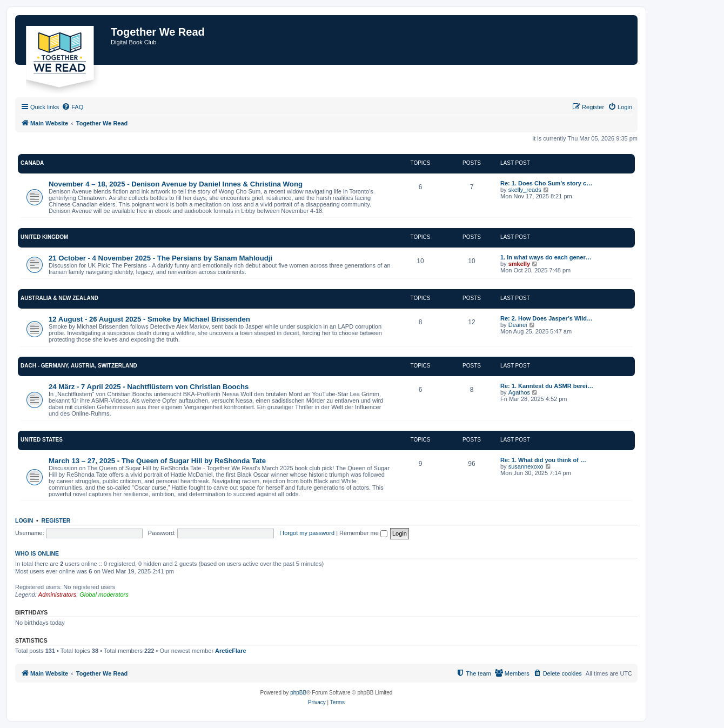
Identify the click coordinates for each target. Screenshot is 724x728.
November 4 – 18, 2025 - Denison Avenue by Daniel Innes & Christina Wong (176, 184)
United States (42, 440)
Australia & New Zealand (59, 298)
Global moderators (104, 595)
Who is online (37, 553)
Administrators (57, 595)
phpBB (298, 693)
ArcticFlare (230, 651)
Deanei (518, 325)
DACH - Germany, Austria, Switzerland (79, 366)
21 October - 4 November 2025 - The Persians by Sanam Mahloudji (160, 258)
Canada (32, 163)
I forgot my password (307, 533)
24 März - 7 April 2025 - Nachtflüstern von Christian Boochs (149, 387)
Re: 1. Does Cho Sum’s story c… (546, 183)
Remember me (363, 533)
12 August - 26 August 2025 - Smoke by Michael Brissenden (149, 319)
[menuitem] (72, 107)
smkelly (519, 264)
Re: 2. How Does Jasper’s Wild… (547, 318)
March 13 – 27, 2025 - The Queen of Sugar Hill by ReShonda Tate (157, 461)
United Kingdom (44, 237)
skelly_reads (525, 190)
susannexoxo (526, 466)
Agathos (519, 392)
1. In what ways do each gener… (546, 257)
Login (24, 520)
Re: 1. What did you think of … (543, 460)
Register (56, 520)
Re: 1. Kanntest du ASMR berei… (547, 386)
